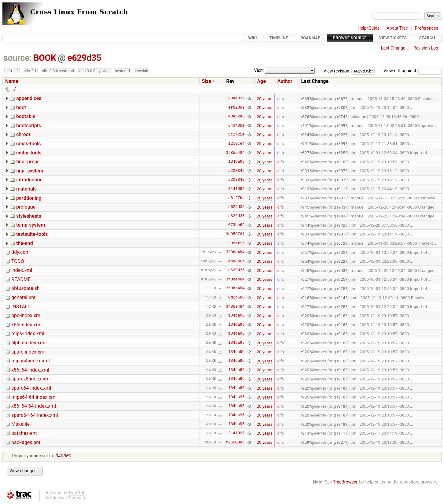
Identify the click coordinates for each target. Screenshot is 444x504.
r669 (305, 98)
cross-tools (28, 144)
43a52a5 (237, 117)
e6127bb (237, 198)
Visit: (259, 70)
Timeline (279, 38)
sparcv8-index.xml (31, 379)
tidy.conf (21, 252)
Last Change (393, 48)
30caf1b (237, 243)
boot (21, 107)
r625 (341, 153)
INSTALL (21, 307)
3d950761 (235, 234)
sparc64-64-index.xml (35, 415)
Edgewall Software (68, 499)
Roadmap (310, 38)
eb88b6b (237, 261)
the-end (25, 243)
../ (14, 89)
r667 (341, 98)
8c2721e (237, 135)
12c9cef (237, 143)
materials (26, 189)
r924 (305, 135)
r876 (305, 117)
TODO (18, 261)
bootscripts (29, 126)
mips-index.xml (28, 334)
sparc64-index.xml (31, 388)
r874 (341, 117)
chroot (23, 134)
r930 (341, 107)
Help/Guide (369, 28)
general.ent (23, 297)
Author (285, 81)
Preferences (426, 28)
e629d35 (84, 58)
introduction (29, 180)
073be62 (237, 225)
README (21, 279)
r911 (341, 189)
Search (427, 38)
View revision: (337, 71)
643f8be (237, 125)
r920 (305, 162)
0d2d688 (237, 298)
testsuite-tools (32, 234)
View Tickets (393, 38)
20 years (264, 98)
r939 (305, 171)
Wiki (253, 38)
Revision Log (426, 48)
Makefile (20, 424)
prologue (26, 207)
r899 (341, 143)
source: (18, 58)
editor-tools (29, 153)
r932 (305, 107)
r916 (305, 298)
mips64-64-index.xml (34, 397)
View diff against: (413, 71)
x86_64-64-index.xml (34, 406)
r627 (305, 153)
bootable (26, 116)
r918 (341, 162)
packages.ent (26, 442)
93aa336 (237, 98)
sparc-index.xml (28, 352)
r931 (341, 234)
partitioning (29, 198)
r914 (341, 298)
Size (207, 81)
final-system (30, 171)
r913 (305, 189)
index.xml (22, 270)
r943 (341, 207)
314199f (237, 189)
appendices (29, 98)
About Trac (397, 28)
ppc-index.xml (26, 315)
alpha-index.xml (28, 343)
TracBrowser (345, 483)
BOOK (45, 58)
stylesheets (29, 216)
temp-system (31, 225)
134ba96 (237, 162)
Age (261, 81)
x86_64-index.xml (30, 370)
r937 (341, 171)
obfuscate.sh (26, 288)
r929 (305, 442)
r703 (305, 198)
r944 (305, 225)
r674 (305, 243)
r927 (341, 442)
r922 (341, 135)
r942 (341, 225)
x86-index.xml (26, 325)
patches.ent (24, 433)
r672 (341, 243)
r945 (305, 207)
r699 (341, 125)
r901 (305, 143)
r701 (305, 125)
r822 (341, 261)
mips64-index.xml (31, 361)
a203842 (237, 171)
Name (12, 81)
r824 (305, 261)
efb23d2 (237, 107)
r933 (305, 234)
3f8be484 (235, 153)
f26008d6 (235, 442)
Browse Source (350, 38)
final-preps (28, 162)
